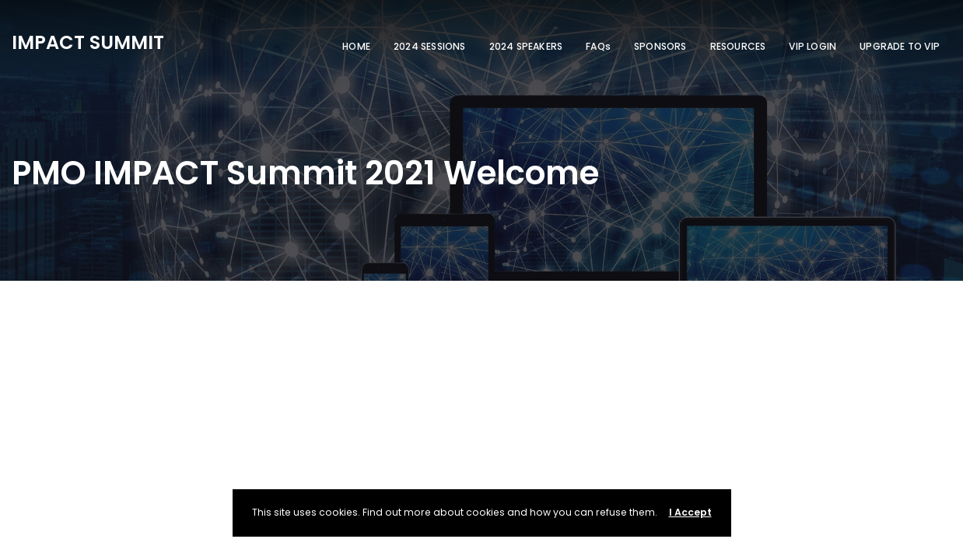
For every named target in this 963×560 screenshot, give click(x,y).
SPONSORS (660, 46)
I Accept (690, 512)
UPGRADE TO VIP (900, 46)
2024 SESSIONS (430, 46)
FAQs (598, 46)
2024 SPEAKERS (526, 46)
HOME (356, 46)
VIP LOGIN (812, 46)
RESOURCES (738, 46)
